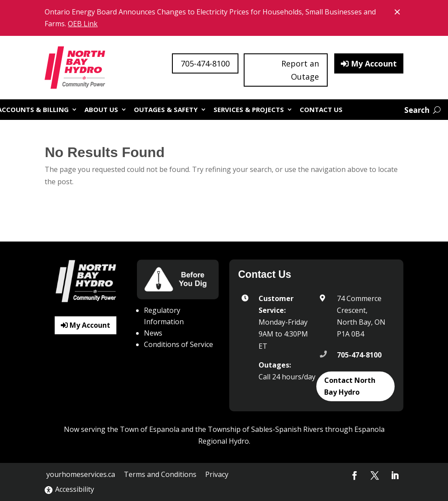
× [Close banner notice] (399, 11)
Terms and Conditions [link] (160, 474)
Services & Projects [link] (249, 109)
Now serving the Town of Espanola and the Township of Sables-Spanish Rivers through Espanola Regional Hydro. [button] (224, 435)
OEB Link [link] (83, 24)
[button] (355, 476)
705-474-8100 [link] (359, 355)
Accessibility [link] (69, 489)
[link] (76, 68)
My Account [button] (374, 63)
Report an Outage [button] (300, 70)
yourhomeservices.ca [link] (81, 474)
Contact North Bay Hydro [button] (350, 386)
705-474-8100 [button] (205, 63)
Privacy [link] (217, 474)
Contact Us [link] (321, 109)
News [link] (153, 333)
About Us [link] (101, 109)
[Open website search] (422, 110)
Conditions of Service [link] (178, 344)
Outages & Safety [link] (166, 109)
